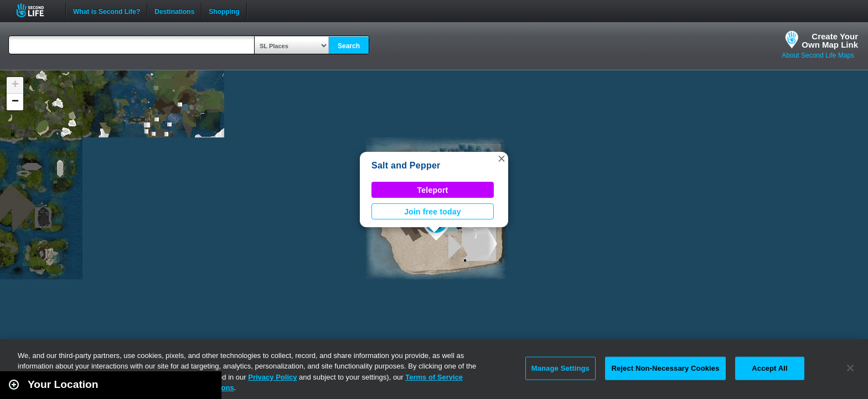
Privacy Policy (272, 377)
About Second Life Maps (818, 55)
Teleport (433, 190)
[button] (502, 158)
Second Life (36, 10)
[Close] (850, 368)
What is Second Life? (107, 11)
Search (349, 46)
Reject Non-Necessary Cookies (665, 368)
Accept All (769, 368)
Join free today (433, 212)
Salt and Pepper (406, 165)
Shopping (224, 11)
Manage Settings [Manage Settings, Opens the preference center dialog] (560, 368)
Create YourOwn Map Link (830, 40)
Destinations (174, 11)
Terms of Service (434, 377)
